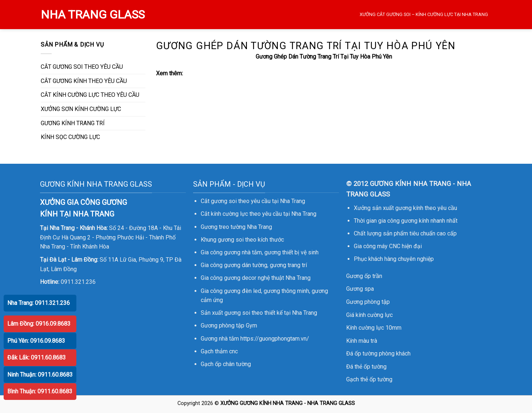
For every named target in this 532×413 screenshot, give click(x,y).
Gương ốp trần (364, 276)
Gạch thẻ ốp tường (369, 379)
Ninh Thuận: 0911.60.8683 (40, 375)
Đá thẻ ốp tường (366, 367)
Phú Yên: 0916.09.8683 (36, 341)
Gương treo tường (223, 227)
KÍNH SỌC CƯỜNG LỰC (70, 137)
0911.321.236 (78, 282)
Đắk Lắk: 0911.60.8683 (37, 358)
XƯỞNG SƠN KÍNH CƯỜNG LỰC (81, 109)
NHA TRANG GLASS (93, 15)
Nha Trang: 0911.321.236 (39, 303)
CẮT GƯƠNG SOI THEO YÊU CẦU (82, 67)
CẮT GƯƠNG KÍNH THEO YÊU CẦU (84, 81)
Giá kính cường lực (369, 315)
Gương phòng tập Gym (229, 325)
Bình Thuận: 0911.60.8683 (40, 391)
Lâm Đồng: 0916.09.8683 (39, 324)
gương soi (231, 240)
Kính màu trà (362, 341)
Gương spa (360, 289)
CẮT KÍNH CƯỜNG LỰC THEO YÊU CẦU (90, 95)
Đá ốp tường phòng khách (378, 354)
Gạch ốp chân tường (226, 364)
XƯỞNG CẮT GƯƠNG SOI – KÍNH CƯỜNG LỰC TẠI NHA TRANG (424, 14)
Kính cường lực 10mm (374, 328)
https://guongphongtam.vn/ (275, 339)
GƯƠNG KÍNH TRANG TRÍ (73, 123)
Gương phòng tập (368, 302)
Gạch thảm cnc (219, 351)
